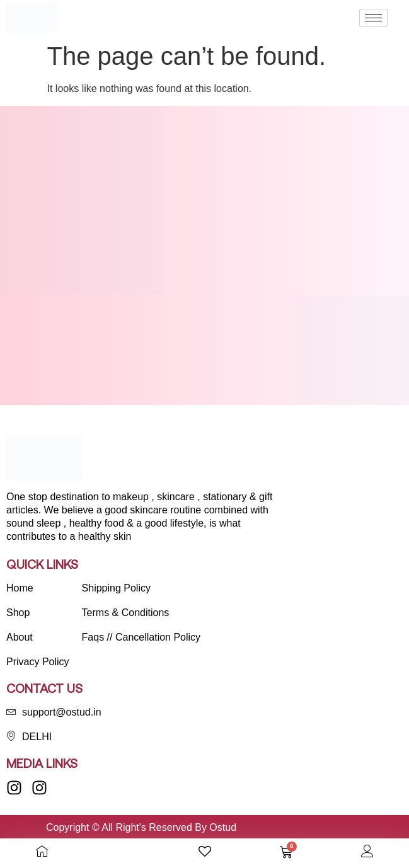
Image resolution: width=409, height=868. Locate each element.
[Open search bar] (124, 852)
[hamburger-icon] (373, 18)
